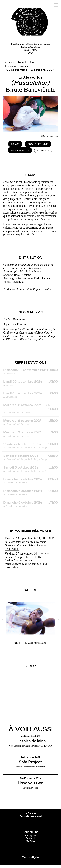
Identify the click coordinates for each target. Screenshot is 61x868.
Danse (15, 144)
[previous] (2, 620)
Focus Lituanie (38, 144)
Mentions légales (30, 857)
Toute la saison (26, 63)
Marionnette (20, 151)
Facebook (30, 838)
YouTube (30, 841)
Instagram (31, 836)
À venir (9, 63)
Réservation (12, 549)
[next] (59, 620)
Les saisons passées (16, 66)
